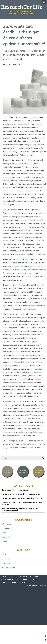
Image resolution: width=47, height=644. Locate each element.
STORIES (33, 579)
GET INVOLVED (25, 577)
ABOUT (13, 577)
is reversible (32, 174)
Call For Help (6, 528)
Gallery (6, 582)
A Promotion (6, 524)
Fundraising (6, 537)
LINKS (15, 582)
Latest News (21, 579)
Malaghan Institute (8, 568)
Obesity (4, 541)
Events (4, 533)
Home (5, 577)
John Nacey (6, 563)
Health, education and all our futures (15, 490)
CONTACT (24, 582)
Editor (4, 555)
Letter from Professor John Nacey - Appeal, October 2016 (22, 498)
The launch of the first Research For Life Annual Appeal (21, 494)
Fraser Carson (7, 559)
